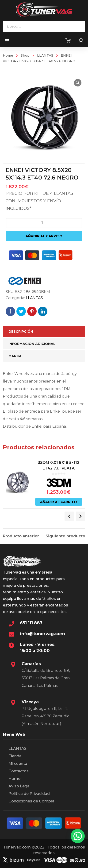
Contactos (19, 771)
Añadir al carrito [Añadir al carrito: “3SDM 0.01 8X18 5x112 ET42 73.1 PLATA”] (59, 502)
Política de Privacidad (29, 794)
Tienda (15, 756)
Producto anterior (21, 536)
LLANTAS (45, 55)
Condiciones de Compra (31, 801)
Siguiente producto (65, 536)
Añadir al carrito (44, 236)
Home (8, 55)
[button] (78, 83)
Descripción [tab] (21, 332)
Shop (25, 55)
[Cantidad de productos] (44, 223)
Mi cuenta (18, 764)
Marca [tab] (15, 356)
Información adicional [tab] (32, 344)
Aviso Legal (19, 786)
